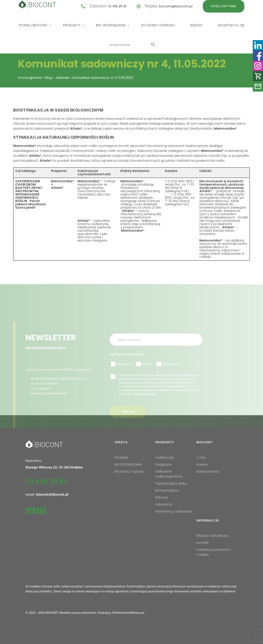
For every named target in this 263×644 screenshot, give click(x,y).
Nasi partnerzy (208, 471)
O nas (201, 457)
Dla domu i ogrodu (129, 471)
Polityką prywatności (145, 399)
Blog (48, 78)
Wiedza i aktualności (213, 536)
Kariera (202, 464)
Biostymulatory (167, 490)
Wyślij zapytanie (224, 6)
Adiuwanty (164, 504)
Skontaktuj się (231, 25)
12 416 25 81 (117, 6)
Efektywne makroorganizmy (169, 474)
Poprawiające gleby (171, 483)
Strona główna (30, 78)
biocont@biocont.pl (176, 6)
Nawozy (162, 497)
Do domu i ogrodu (158, 25)
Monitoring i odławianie (174, 511)
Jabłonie (62, 78)
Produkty (72, 25)
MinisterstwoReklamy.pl (128, 613)
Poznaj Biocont (33, 25)
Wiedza (196, 25)
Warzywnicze (168, 370)
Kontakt (203, 543)
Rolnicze (144, 370)
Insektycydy (165, 457)
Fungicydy (164, 464)
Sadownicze (121, 370)
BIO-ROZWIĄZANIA (111, 25)
